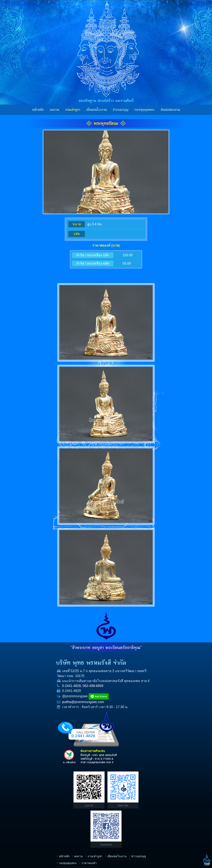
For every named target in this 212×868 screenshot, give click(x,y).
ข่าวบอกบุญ (121, 110)
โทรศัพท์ (116, 803)
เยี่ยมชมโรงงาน (96, 110)
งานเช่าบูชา (73, 110)
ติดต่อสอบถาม (170, 110)
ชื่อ (113, 790)
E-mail (115, 816)
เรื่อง (114, 777)
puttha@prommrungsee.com (37, 707)
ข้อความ (116, 829)
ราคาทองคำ (43, 786)
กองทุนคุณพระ (145, 110)
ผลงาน (55, 110)
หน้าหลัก (38, 110)
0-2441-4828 (26, 691)
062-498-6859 (47, 691)
